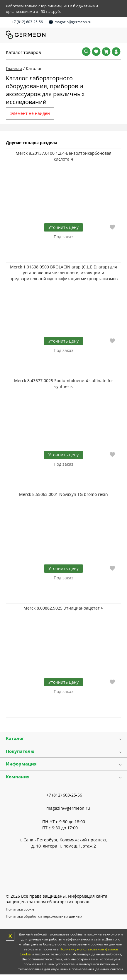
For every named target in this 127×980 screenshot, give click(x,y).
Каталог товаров (23, 52)
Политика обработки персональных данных (44, 916)
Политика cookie (20, 909)
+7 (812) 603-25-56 (27, 22)
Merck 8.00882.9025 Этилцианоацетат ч (63, 608)
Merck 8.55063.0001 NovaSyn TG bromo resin (63, 494)
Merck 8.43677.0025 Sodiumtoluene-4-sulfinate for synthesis (64, 383)
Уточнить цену (63, 227)
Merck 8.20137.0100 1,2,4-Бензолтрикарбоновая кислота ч (63, 156)
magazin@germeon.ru (73, 22)
